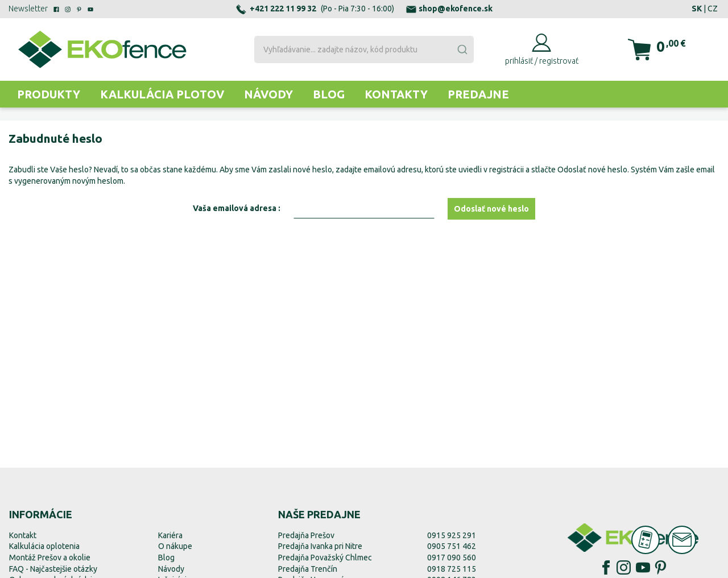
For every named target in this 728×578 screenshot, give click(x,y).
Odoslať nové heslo (491, 209)
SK (697, 9)
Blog (329, 94)
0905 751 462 (452, 546)
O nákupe (175, 546)
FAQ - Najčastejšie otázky (53, 569)
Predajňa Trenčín (308, 569)
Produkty (49, 94)
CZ (713, 9)
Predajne (478, 94)
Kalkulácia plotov (162, 94)
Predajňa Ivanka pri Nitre (320, 546)
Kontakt (23, 535)
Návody (268, 94)
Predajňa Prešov (306, 535)
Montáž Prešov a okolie (50, 558)
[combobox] (364, 49)
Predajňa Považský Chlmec (325, 558)
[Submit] (462, 49)
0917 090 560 (452, 558)
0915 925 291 (452, 535)
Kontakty (396, 94)
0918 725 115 (452, 569)
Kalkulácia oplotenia (44, 546)
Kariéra (170, 535)
